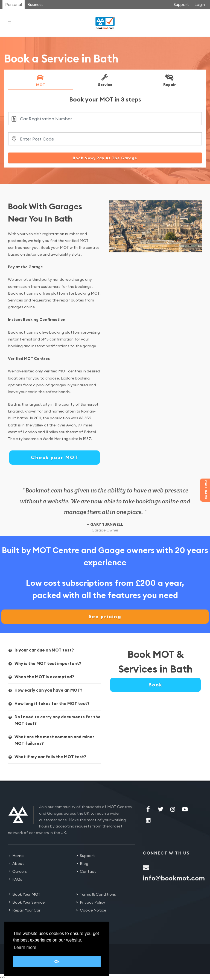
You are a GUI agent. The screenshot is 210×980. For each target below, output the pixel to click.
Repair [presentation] (169, 80)
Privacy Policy (93, 902)
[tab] (40, 82)
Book (155, 685)
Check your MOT (55, 457)
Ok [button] (57, 961)
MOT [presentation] (40, 80)
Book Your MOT (26, 894)
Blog (84, 864)
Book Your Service (28, 902)
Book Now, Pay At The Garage (105, 158)
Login (200, 5)
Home (18, 856)
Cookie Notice (93, 910)
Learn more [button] (25, 947)
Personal (14, 5)
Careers (20, 871)
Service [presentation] (105, 80)
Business (35, 5)
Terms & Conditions (98, 894)
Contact (88, 871)
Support (181, 5)
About (18, 864)
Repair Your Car (26, 910)
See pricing (105, 616)
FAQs (17, 879)
